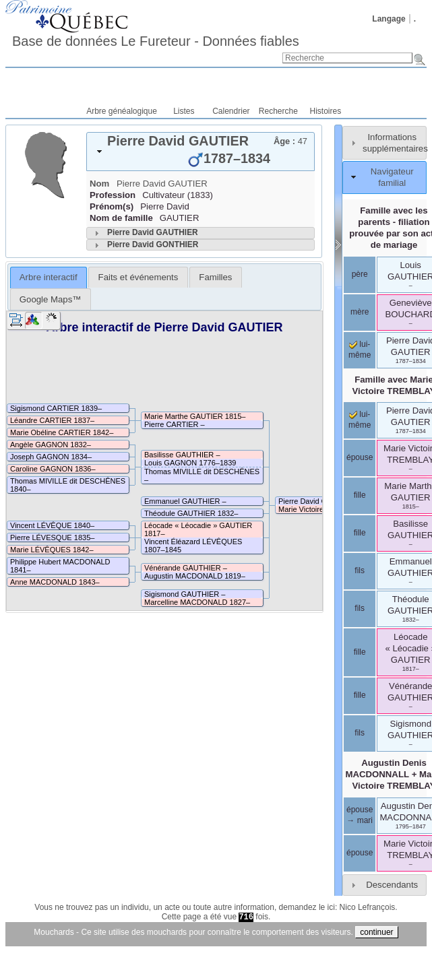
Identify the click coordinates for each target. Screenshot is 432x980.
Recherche (278, 111)
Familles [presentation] (215, 277)
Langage (389, 19)
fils (360, 570)
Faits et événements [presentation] (138, 277)
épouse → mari (360, 815)
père (360, 274)
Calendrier (231, 111)
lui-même (360, 420)
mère (360, 312)
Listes (184, 111)
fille (360, 495)
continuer (376, 932)
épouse (360, 457)
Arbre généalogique (122, 111)
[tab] (200, 152)
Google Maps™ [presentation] (51, 299)
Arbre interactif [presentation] (49, 277)
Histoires (326, 111)
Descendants (392, 885)
